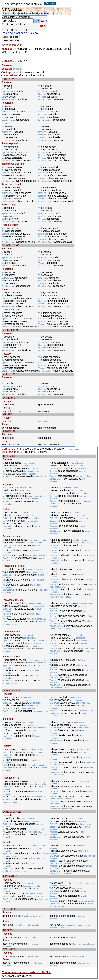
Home (5, 13)
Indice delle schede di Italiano (20, 33)
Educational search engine (27, 13)
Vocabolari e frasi (11, 37)
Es (43, 26)
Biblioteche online (11, 41)
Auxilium (49, 13)
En (44, 21)
